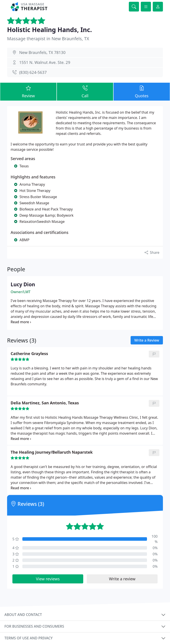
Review (28, 91)
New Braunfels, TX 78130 (42, 52)
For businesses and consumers (34, 626)
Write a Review (147, 340)
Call (85, 91)
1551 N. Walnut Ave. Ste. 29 (45, 62)
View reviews (48, 579)
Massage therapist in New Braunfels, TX (48, 39)
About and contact (23, 615)
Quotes (142, 91)
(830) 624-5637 (33, 72)
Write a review (122, 579)
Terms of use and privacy (29, 638)
